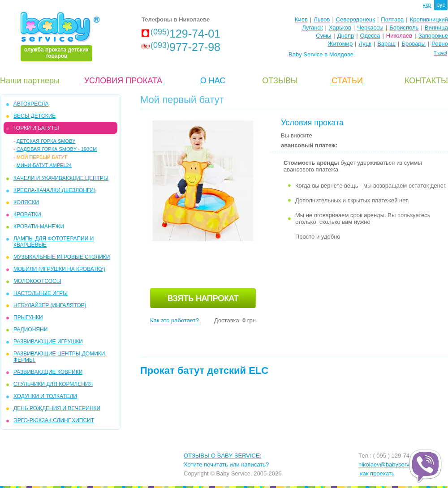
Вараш (386, 44)
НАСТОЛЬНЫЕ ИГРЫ (41, 293)
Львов (322, 19)
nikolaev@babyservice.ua (392, 464)
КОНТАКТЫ (426, 81)
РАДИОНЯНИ (30, 330)
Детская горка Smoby (46, 141)
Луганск (312, 28)
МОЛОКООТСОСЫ (37, 281)
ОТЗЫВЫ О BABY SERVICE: (222, 456)
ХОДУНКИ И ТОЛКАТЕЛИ (45, 396)
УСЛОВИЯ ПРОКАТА (123, 81)
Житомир (340, 44)
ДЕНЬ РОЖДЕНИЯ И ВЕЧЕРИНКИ (57, 408)
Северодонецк (355, 19)
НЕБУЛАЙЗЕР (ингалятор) (50, 305)
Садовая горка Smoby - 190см (57, 149)
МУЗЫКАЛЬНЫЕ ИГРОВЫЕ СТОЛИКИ (62, 257)
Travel (440, 53)
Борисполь (404, 28)
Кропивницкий (429, 19)
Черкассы (370, 28)
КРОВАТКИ (27, 214)
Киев (301, 19)
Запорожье (433, 36)
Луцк (365, 44)
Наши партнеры (30, 81)
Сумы (323, 36)
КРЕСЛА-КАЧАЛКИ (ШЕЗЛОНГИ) (54, 190)
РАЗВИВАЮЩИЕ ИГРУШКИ (48, 342)
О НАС (213, 81)
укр (427, 5)
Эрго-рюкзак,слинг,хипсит (54, 420)
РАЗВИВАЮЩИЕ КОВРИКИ (48, 372)
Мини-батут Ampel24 (44, 165)
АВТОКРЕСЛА (31, 104)
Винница (436, 28)
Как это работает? (174, 320)
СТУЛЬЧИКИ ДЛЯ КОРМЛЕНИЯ (53, 384)
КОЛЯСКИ (26, 202)
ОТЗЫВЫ (280, 81)
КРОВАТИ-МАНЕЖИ (39, 227)
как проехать (377, 473)
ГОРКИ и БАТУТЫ (36, 128)
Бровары (414, 44)
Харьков (340, 28)
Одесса (370, 36)
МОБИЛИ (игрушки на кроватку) (59, 269)
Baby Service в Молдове (321, 54)
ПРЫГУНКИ (28, 317)
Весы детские (34, 116)
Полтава (392, 19)
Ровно (440, 44)
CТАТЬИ (347, 81)
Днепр (346, 36)
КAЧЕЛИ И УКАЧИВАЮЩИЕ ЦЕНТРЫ (61, 178)
